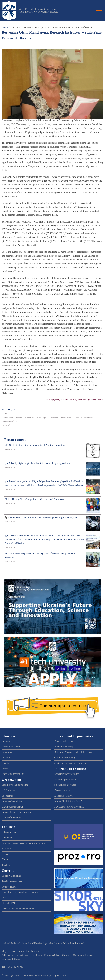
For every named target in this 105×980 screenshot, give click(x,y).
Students (6, 854)
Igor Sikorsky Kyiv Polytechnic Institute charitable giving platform (37, 463)
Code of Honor (9, 887)
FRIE (5, 414)
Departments (8, 752)
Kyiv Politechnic (10, 421)
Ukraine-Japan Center (12, 807)
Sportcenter (7, 796)
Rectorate (6, 741)
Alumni (5, 859)
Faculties (6, 763)
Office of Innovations (12, 818)
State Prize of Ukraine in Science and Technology (24, 417)
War (4, 898)
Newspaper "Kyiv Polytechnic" (70, 807)
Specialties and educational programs (20, 892)
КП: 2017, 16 (8, 410)
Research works (62, 790)
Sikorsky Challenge (11, 876)
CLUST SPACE (10, 903)
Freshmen (6, 848)
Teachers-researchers (12, 881)
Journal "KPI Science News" (68, 801)
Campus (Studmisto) (12, 801)
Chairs (5, 769)
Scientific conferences (65, 785)
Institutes (6, 758)
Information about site (29, 951)
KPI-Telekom (8, 790)
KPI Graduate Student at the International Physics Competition (35, 445)
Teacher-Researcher (85, 417)
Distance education (64, 741)
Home (5, 28)
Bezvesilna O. (9, 425)
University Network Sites (67, 774)
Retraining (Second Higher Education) (73, 752)
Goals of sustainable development (18, 909)
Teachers (6, 865)
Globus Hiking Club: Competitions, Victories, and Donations (34, 499)
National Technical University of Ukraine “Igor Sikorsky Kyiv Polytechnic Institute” (38, 10)
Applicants (7, 838)
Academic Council (11, 747)
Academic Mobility (64, 747)
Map (4, 951)
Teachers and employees (61, 417)
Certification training (65, 758)
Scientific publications (65, 779)
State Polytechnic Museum (15, 785)
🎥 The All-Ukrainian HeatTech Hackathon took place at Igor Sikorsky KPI (41, 517)
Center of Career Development (17, 812)
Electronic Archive (64, 796)
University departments (13, 774)
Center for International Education (71, 763)
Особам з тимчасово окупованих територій (24, 843)
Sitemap (12, 951)
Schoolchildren (9, 832)
